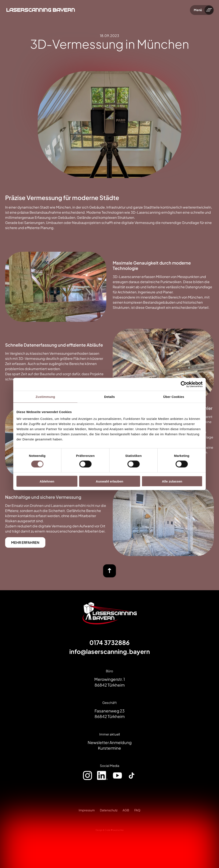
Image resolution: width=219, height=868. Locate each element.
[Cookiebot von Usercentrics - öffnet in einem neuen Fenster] (184, 384)
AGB (126, 810)
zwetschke (118, 830)
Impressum (87, 810)
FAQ (137, 810)
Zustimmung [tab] (45, 397)
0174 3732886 (109, 642)
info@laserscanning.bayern (110, 651)
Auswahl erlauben (109, 481)
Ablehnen (47, 481)
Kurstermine (109, 748)
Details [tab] (109, 397)
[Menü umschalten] (209, 10)
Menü (198, 10)
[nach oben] (109, 571)
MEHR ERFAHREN (25, 542)
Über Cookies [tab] (174, 397)
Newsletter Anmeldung (110, 742)
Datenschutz (109, 810)
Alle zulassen (172, 481)
